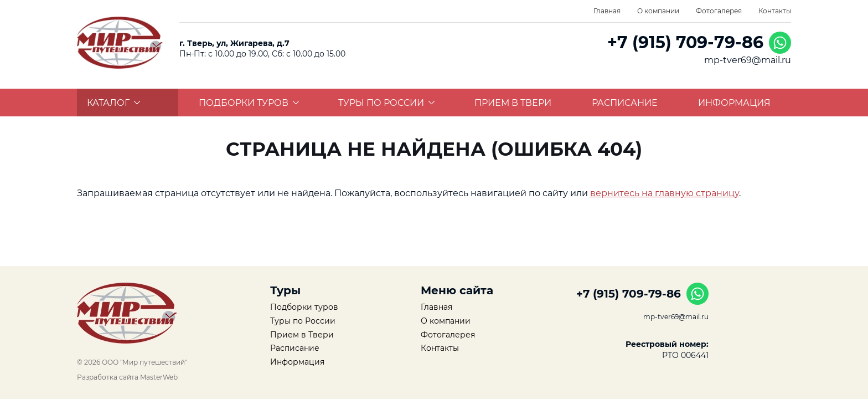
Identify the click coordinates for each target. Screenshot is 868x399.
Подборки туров (249, 103)
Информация (734, 103)
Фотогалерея (719, 11)
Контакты (775, 11)
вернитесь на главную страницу (665, 193)
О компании (658, 11)
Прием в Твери (513, 103)
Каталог (114, 103)
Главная (607, 11)
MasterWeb (159, 377)
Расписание (625, 103)
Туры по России (387, 103)
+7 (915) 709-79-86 (685, 42)
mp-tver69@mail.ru (748, 60)
